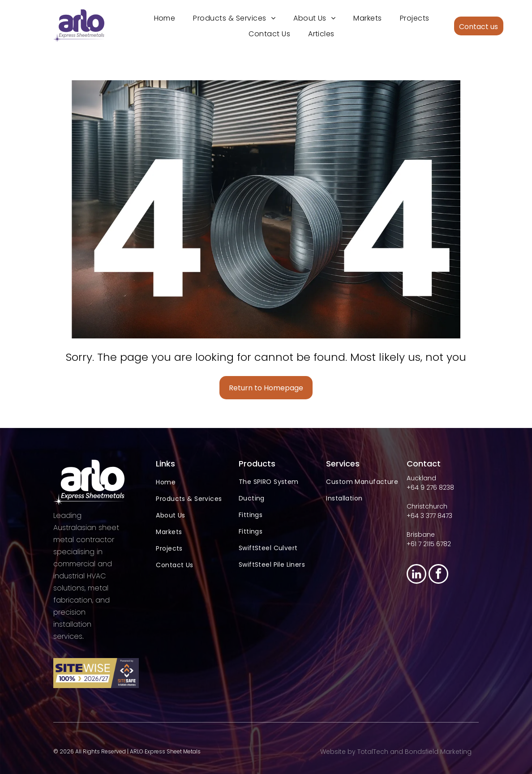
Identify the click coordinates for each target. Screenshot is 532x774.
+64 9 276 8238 (430, 487)
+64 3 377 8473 (429, 515)
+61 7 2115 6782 (429, 543)
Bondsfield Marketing (438, 751)
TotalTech (373, 751)
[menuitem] (165, 18)
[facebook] (438, 575)
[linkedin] (416, 575)
